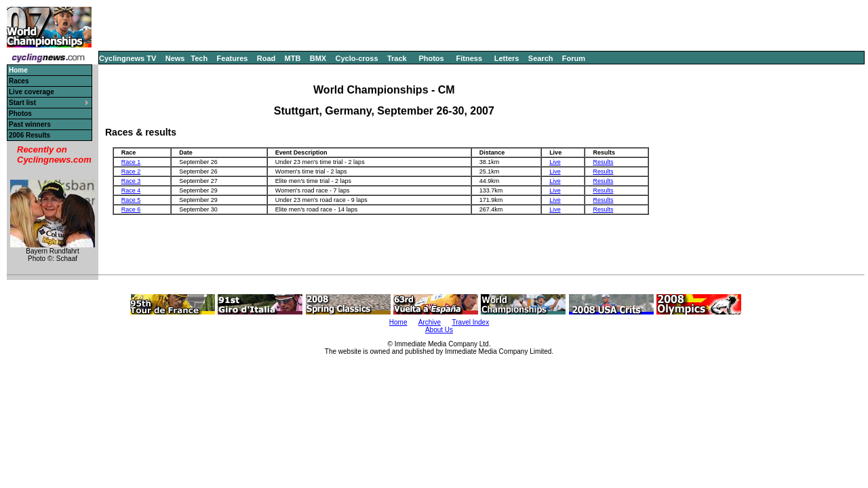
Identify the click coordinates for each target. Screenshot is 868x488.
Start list (22, 103)
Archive (430, 322)
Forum (574, 58)
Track (397, 58)
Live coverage (32, 92)
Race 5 (131, 200)
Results (603, 162)
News (175, 58)
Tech (199, 58)
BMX (318, 58)
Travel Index (471, 322)
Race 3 (131, 181)
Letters (507, 58)
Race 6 (131, 209)
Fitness (469, 58)
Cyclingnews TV (127, 58)
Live (555, 162)
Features (233, 58)
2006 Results (29, 135)
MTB (293, 58)
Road (267, 58)
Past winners (30, 124)
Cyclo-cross (357, 58)
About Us (439, 330)
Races (19, 81)
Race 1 (131, 162)
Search (541, 58)
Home (398, 322)
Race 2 (131, 171)
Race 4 (131, 190)
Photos (431, 58)
